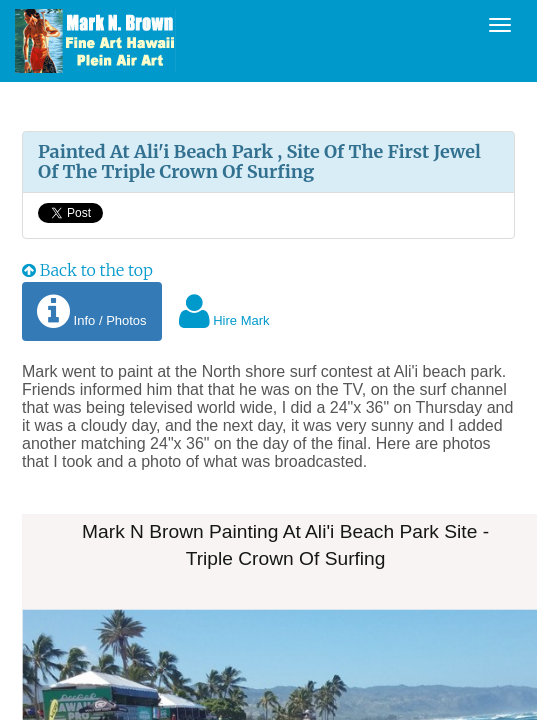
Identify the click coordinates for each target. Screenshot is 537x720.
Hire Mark (224, 311)
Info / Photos (92, 311)
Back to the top (87, 270)
